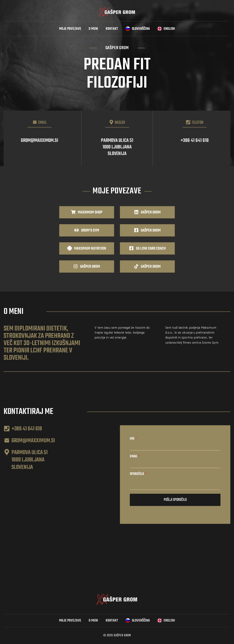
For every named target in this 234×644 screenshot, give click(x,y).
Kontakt (112, 29)
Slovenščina (141, 29)
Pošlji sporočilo (175, 500)
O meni (93, 29)
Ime (133, 439)
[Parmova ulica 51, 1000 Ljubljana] (117, 138)
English (169, 29)
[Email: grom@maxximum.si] (39, 138)
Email (135, 456)
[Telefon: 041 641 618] (195, 138)
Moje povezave (70, 29)
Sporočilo (138, 474)
